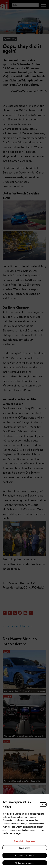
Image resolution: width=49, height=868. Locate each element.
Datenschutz (19, 841)
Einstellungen (25, 848)
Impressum (31, 841)
